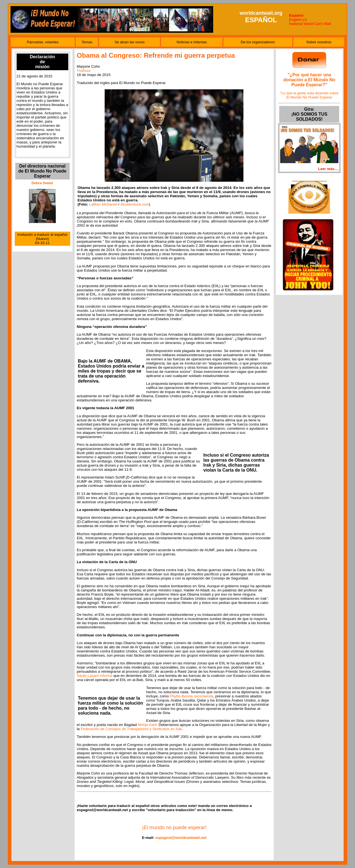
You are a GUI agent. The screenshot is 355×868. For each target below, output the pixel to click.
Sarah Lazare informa (95, 676)
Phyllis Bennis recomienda (192, 696)
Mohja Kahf (147, 725)
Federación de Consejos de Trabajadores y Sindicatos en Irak (131, 729)
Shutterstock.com (135, 204)
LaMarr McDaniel (103, 204)
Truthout (84, 71)
